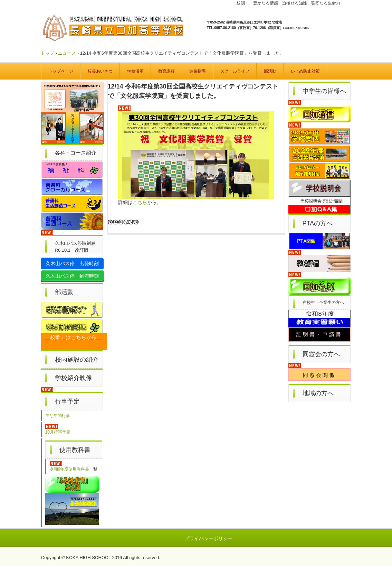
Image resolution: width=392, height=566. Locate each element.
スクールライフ (235, 71)
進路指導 (198, 71)
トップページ (61, 71)
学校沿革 (135, 71)
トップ (47, 53)
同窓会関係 (319, 375)
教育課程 (166, 71)
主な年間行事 (58, 416)
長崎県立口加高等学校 (115, 29)
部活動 (270, 71)
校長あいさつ (100, 71)
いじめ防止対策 (305, 71)
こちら (140, 202)
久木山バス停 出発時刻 (72, 263)
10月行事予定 (58, 432)
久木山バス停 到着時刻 (72, 276)
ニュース (67, 53)
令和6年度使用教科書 (70, 469)
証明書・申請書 (319, 334)
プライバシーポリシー (209, 538)
